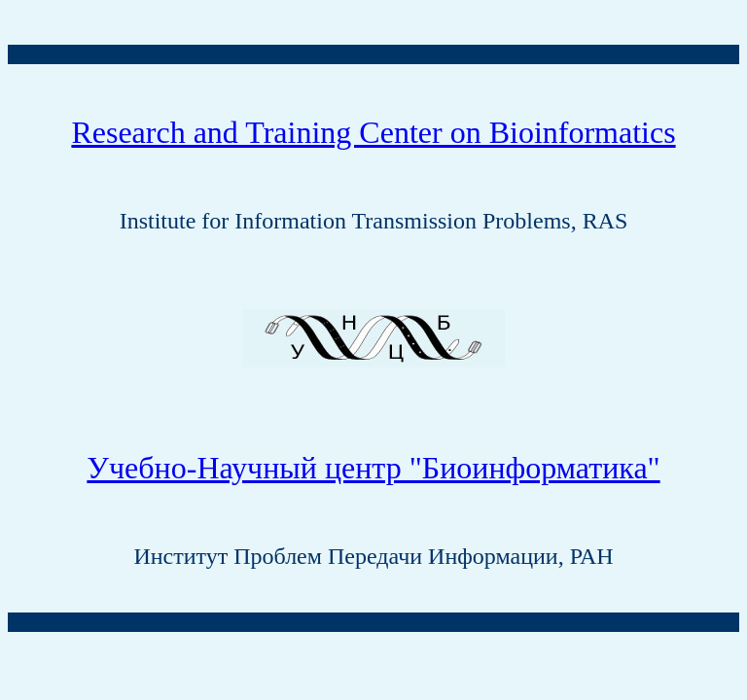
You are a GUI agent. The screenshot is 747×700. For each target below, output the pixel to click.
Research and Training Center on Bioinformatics (373, 132)
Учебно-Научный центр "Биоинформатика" (373, 468)
